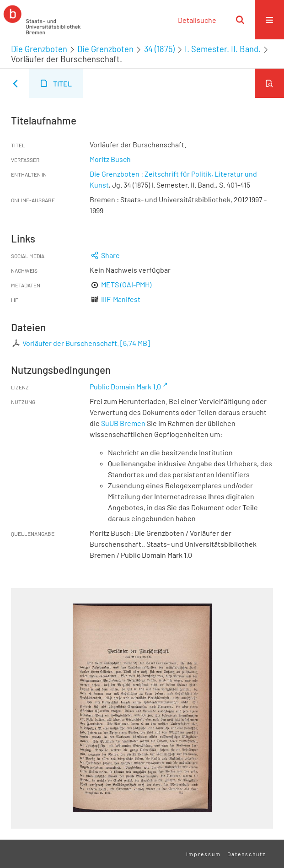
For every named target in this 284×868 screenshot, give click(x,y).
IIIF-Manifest (121, 299)
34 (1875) (159, 49)
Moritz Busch (110, 159)
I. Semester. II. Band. (223, 49)
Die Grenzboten (39, 49)
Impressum (204, 854)
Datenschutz (246, 854)
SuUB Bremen (123, 423)
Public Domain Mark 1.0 (125, 386)
